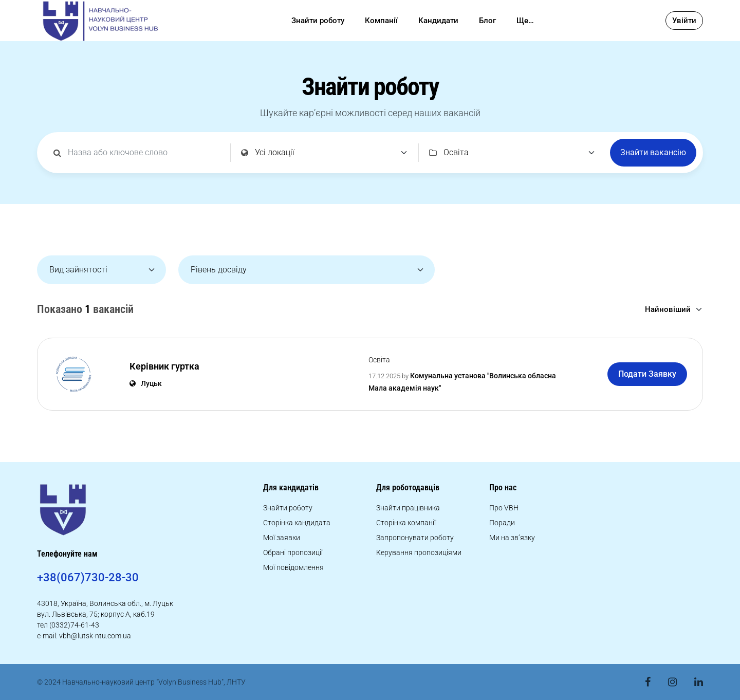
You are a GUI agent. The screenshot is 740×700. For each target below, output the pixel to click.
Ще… (525, 21)
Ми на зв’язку (512, 538)
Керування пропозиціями (419, 552)
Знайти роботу (318, 21)
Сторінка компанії (406, 523)
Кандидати (438, 21)
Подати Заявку (647, 374)
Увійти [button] (684, 21)
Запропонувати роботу (415, 538)
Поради (502, 523)
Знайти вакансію (653, 152)
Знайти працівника (408, 508)
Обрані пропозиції (293, 552)
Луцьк (146, 383)
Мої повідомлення (293, 567)
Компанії (381, 21)
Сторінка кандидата (297, 523)
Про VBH (504, 508)
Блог (487, 21)
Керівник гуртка (164, 366)
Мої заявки (282, 538)
